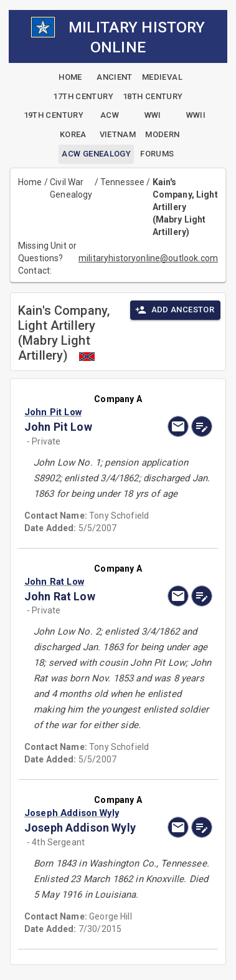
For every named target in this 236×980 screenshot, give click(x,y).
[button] (90, 412)
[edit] (202, 426)
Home (30, 182)
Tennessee (122, 182)
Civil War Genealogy (71, 188)
